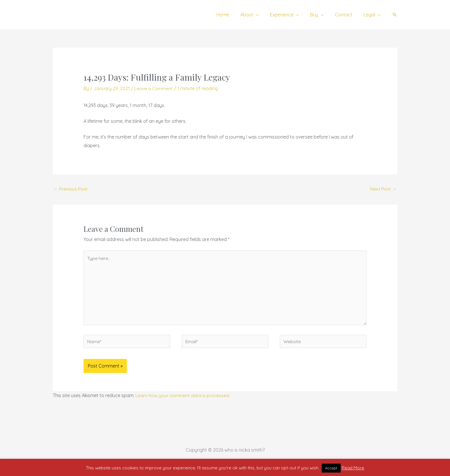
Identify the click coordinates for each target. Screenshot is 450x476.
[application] (265, 15)
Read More (353, 468)
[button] (395, 15)
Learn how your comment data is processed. (183, 397)
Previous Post (70, 189)
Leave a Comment (154, 88)
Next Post (383, 189)
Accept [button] (331, 468)
